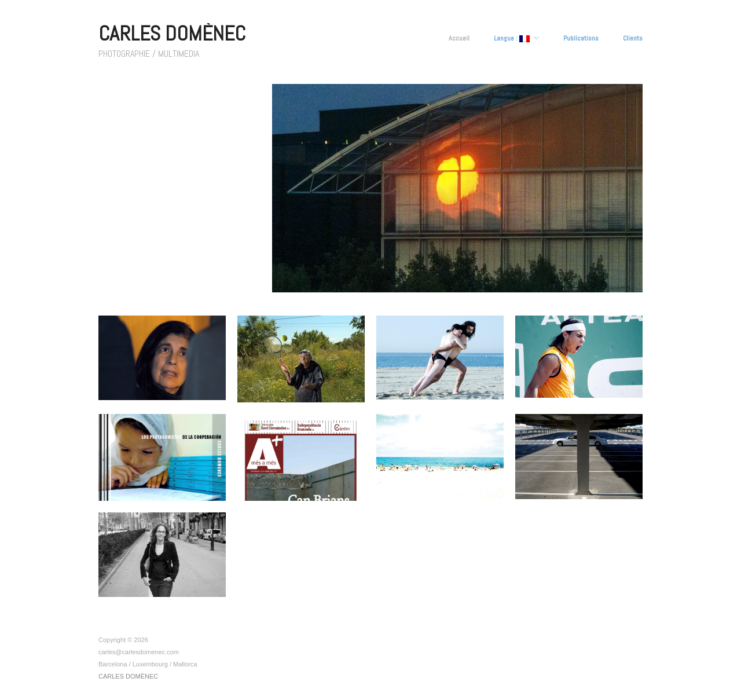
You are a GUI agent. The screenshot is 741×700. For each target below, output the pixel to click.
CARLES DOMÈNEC (172, 34)
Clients (633, 38)
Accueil (459, 38)
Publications (581, 38)
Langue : (512, 39)
